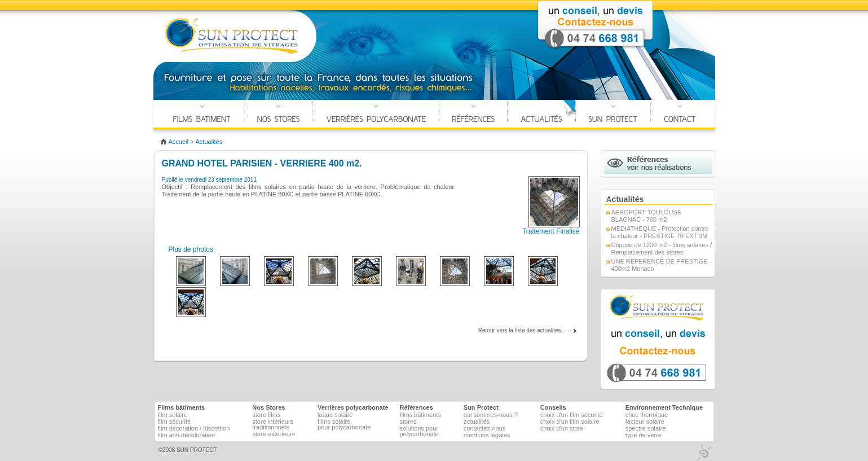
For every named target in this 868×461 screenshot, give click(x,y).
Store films (266, 415)
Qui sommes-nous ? (491, 415)
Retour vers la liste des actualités (520, 330)
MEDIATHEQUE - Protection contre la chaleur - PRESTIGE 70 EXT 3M (660, 232)
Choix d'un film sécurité (572, 415)
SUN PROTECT (197, 450)
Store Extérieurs (274, 434)
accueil (179, 142)
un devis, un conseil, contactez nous (658, 339)
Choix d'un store (562, 428)
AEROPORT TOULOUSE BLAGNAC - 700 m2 (647, 216)
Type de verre (644, 435)
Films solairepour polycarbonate (344, 424)
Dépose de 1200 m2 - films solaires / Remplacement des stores (662, 249)
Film (173, 415)
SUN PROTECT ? (613, 115)
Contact (680, 115)
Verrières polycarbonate (376, 115)
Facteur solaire (645, 422)
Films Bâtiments (202, 115)
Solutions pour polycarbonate (419, 431)
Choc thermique (647, 415)
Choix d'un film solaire (570, 422)
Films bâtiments (420, 415)
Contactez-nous (485, 428)
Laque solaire (335, 415)
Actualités (541, 115)
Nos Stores (278, 115)
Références (473, 115)
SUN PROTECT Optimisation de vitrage (232, 36)
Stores (408, 422)
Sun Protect (481, 407)
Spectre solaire (646, 428)
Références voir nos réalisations (658, 164)
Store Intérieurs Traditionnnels (273, 424)
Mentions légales (487, 435)
